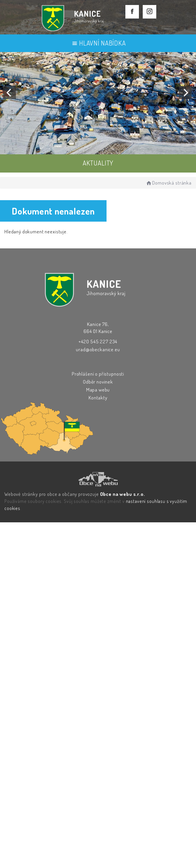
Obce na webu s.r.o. (123, 494)
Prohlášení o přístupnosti (98, 374)
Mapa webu (98, 390)
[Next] (185, 93)
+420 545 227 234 (98, 341)
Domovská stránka (168, 183)
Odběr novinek (98, 382)
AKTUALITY (98, 163)
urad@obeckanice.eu (98, 349)
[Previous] (9, 93)
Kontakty (98, 398)
